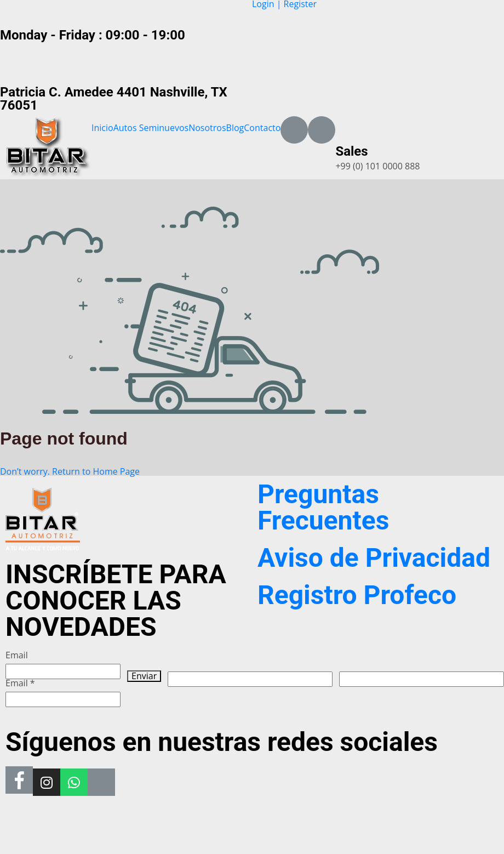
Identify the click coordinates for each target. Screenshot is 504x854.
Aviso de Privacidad (374, 558)
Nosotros (207, 128)
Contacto (262, 128)
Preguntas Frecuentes (323, 507)
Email (17, 655)
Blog (235, 128)
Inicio (102, 128)
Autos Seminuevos (151, 128)
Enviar (144, 676)
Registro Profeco (357, 595)
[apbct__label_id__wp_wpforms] (250, 679)
